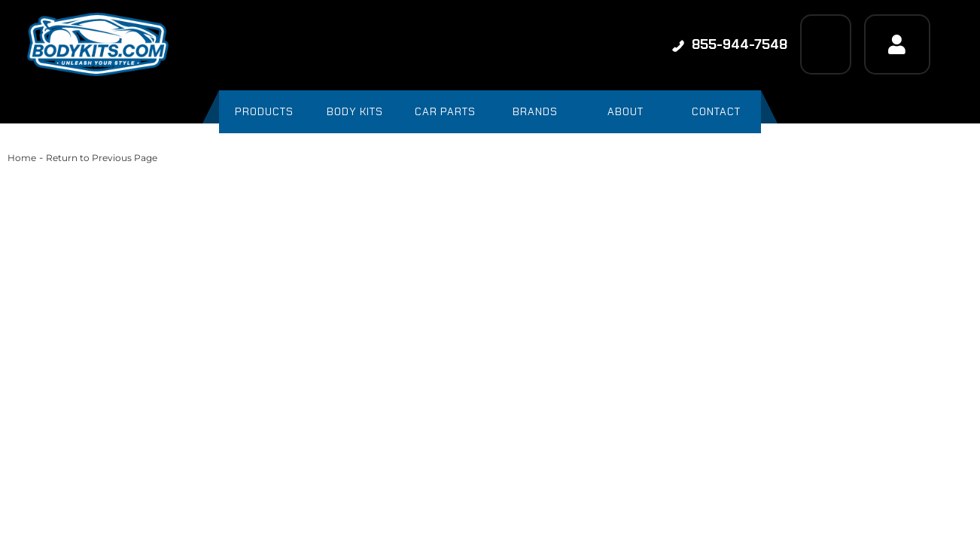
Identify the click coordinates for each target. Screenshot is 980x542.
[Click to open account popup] (897, 44)
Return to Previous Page (102, 158)
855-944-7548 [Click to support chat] (730, 44)
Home (22, 158)
